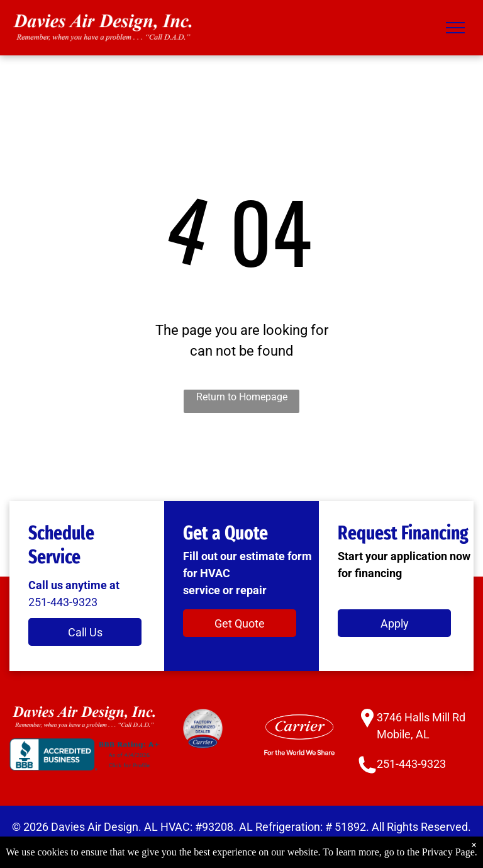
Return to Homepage (242, 397)
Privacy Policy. (180, 844)
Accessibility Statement (277, 844)
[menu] (455, 28)
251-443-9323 (63, 602)
